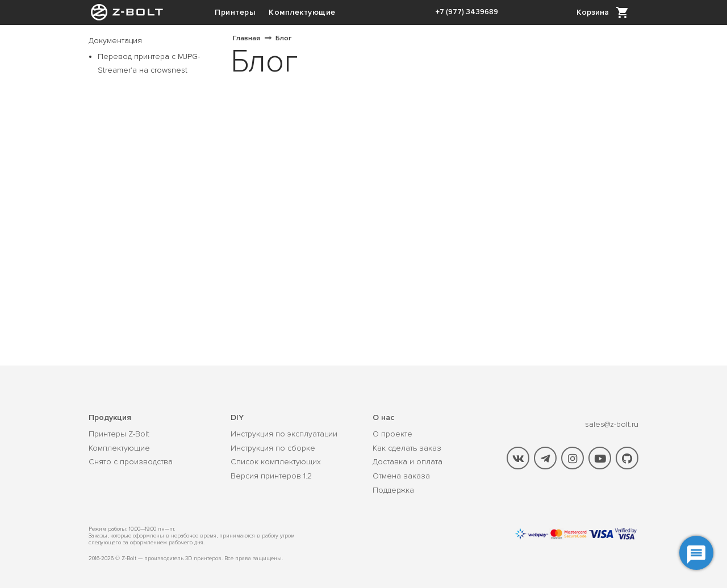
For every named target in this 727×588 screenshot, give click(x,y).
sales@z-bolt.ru (612, 424)
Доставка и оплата (408, 462)
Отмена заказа (401, 476)
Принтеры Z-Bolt (119, 434)
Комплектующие (302, 12)
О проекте (392, 434)
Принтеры (235, 12)
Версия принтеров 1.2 (271, 476)
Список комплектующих (276, 462)
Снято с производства (131, 462)
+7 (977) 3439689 (467, 12)
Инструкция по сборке (273, 448)
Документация (115, 41)
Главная (246, 38)
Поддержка (393, 490)
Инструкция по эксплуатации (284, 434)
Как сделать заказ (407, 448)
